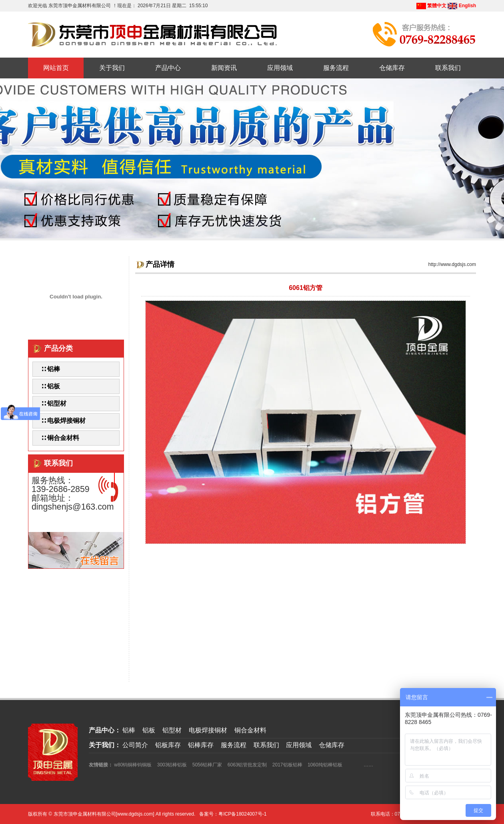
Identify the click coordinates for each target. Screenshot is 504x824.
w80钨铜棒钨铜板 (133, 765)
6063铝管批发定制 (247, 765)
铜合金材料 (250, 730)
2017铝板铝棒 (287, 765)
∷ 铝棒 (50, 369)
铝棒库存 (201, 745)
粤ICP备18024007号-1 (242, 814)
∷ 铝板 (50, 386)
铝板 (149, 730)
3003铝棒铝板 (172, 765)
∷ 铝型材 (54, 403)
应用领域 (280, 68)
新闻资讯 (224, 68)
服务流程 (336, 68)
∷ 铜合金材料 (60, 438)
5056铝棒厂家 (207, 765)
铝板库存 (168, 745)
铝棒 (129, 730)
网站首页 (56, 68)
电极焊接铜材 (208, 730)
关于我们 (112, 68)
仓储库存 (392, 68)
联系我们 (448, 68)
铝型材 (172, 730)
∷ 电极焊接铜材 (63, 421)
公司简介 (135, 745)
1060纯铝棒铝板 (325, 765)
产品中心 (168, 68)
